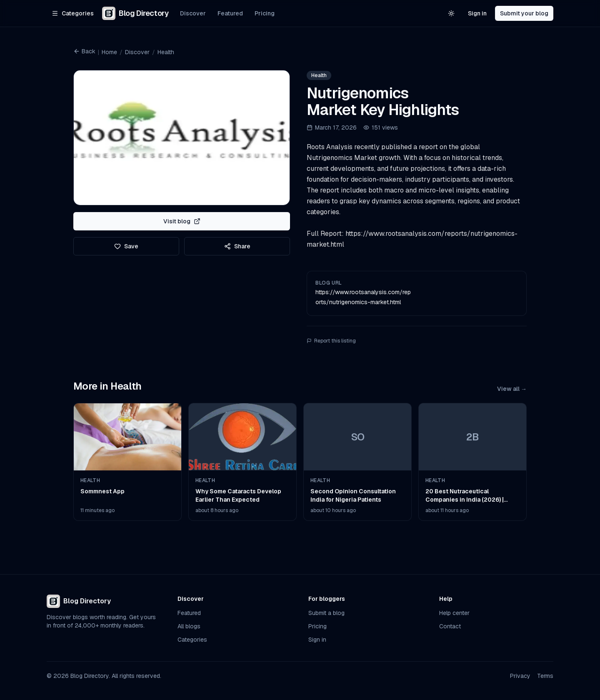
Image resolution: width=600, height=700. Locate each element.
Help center (454, 613)
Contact (450, 626)
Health (166, 52)
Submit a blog (326, 613)
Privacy (520, 676)
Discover (193, 13)
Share (237, 246)
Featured (230, 13)
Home (109, 52)
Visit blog (182, 221)
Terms (545, 676)
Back (84, 51)
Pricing (265, 13)
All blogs (189, 626)
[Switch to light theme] (451, 13)
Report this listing (331, 341)
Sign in (477, 13)
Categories (192, 640)
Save (126, 246)
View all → (512, 389)
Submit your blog (524, 13)
